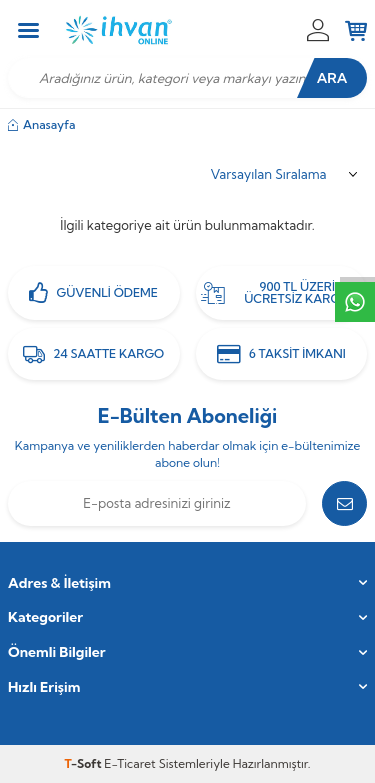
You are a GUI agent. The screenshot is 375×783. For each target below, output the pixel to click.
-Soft (85, 763)
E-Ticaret (129, 763)
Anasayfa (42, 124)
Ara (332, 78)
